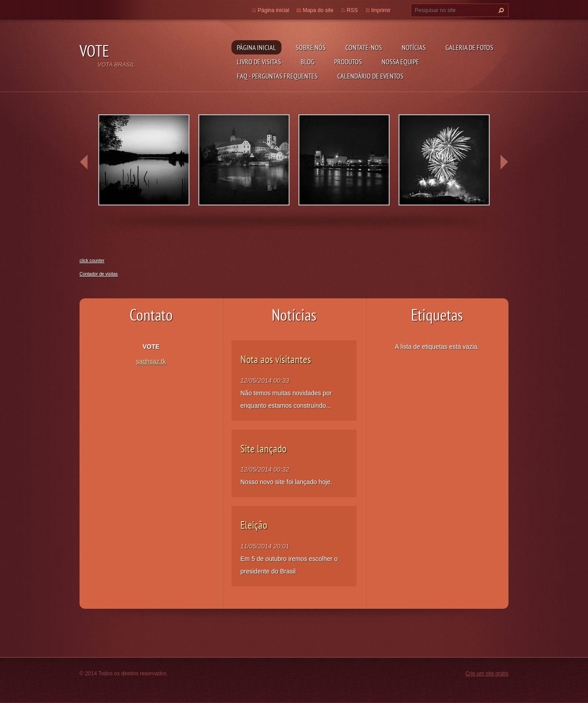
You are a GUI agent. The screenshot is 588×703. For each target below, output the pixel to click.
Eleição (254, 525)
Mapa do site (318, 10)
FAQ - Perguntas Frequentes (277, 76)
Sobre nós (311, 47)
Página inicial (256, 47)
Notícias (414, 47)
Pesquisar (500, 10)
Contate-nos (364, 47)
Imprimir (381, 10)
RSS (352, 10)
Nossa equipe (400, 62)
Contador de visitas (99, 274)
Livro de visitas (259, 62)
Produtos (348, 62)
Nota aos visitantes (276, 359)
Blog (308, 62)
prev (84, 162)
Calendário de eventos (370, 76)
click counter (92, 261)
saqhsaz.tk (151, 361)
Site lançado (263, 449)
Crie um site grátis (487, 674)
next (504, 162)
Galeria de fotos (469, 47)
